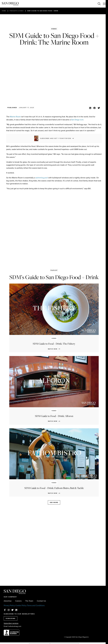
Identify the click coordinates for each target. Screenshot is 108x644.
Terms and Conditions (36, 605)
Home (4, 11)
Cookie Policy (21, 605)
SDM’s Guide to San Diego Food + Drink (43, 11)
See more (54, 502)
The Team (29, 601)
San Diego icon (77, 120)
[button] (90, 108)
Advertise (8, 601)
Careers (18, 601)
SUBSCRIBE (11, 618)
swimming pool (42, 178)
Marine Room (15, 117)
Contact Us (41, 601)
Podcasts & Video (17, 11)
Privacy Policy (9, 605)
